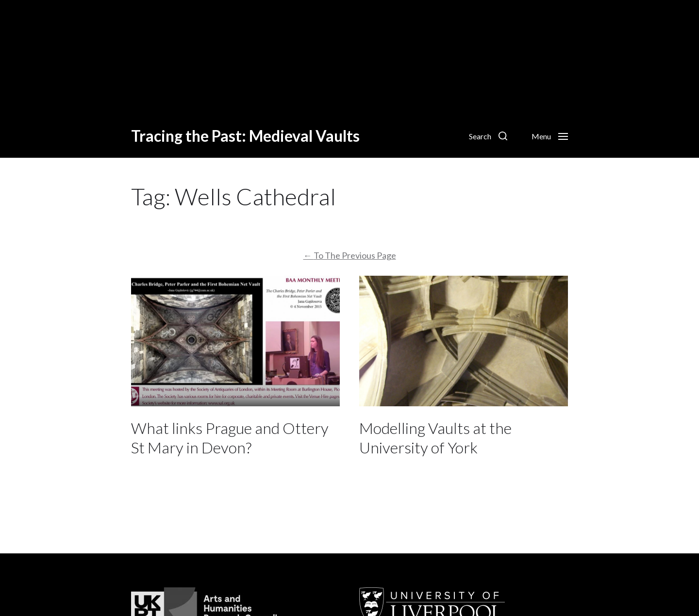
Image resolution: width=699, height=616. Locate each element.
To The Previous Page (350, 255)
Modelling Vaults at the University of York (435, 438)
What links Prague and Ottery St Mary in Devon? (230, 438)
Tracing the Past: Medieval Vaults (245, 136)
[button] (488, 136)
